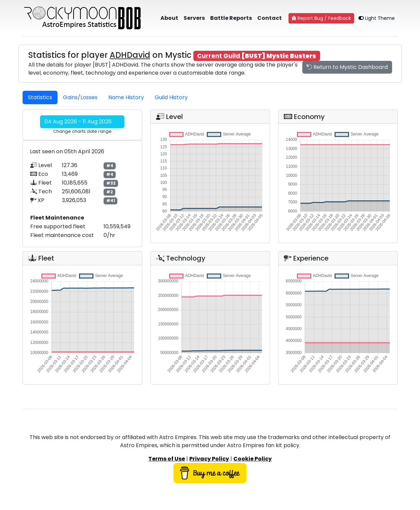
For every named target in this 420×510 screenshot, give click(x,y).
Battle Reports (231, 18)
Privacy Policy (209, 459)
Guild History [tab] (171, 97)
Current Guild (257, 56)
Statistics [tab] (40, 97)
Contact (270, 18)
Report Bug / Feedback (321, 18)
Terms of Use (167, 459)
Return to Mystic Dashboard (347, 67)
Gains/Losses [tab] (80, 97)
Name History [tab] (126, 97)
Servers (194, 18)
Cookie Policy (253, 459)
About (169, 18)
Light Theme (377, 18)
